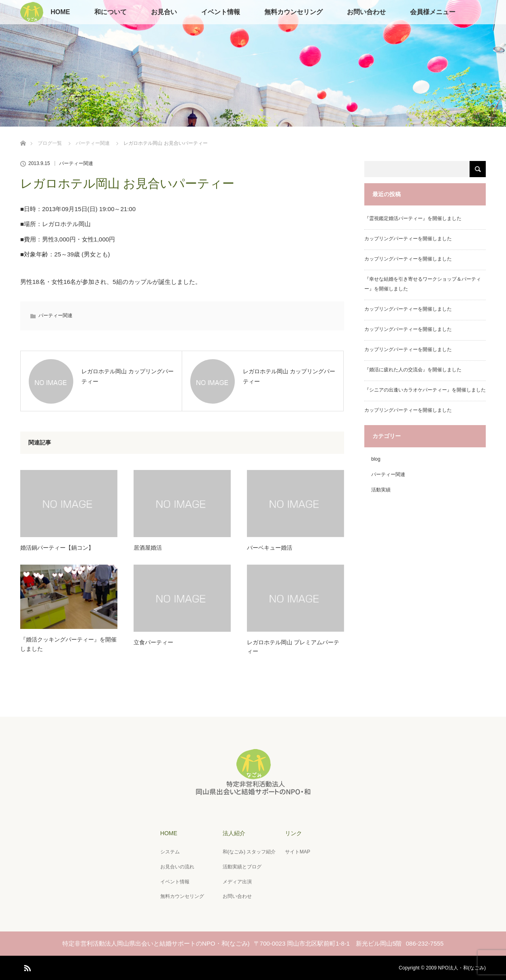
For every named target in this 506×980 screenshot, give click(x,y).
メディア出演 (237, 882)
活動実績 (381, 490)
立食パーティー (153, 642)
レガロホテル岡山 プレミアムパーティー (293, 647)
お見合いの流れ (177, 867)
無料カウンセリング (293, 12)
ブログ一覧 (50, 143)
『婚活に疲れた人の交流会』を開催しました (413, 370)
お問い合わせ (366, 12)
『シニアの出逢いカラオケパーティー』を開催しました (425, 390)
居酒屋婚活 (148, 548)
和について (111, 12)
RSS (26, 967)
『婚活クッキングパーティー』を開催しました (68, 644)
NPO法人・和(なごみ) (462, 968)
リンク (293, 833)
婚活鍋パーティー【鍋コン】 (57, 548)
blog (376, 459)
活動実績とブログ (242, 867)
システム (170, 852)
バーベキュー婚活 (270, 548)
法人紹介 (234, 833)
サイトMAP (298, 852)
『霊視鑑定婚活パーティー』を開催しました (413, 218)
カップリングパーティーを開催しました (408, 239)
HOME (60, 12)
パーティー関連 (93, 143)
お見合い (164, 12)
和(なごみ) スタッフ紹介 (249, 852)
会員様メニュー (433, 12)
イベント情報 (221, 12)
